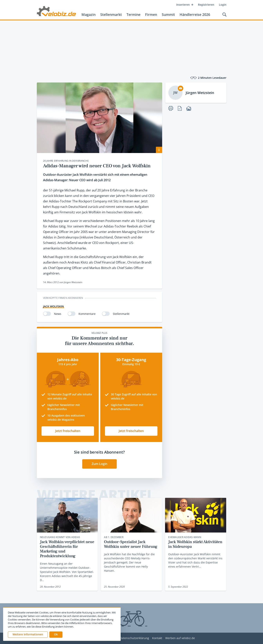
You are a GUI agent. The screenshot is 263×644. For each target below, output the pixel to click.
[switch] (47, 314)
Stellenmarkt (111, 14)
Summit (168, 14)
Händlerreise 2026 (195, 14)
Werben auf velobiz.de (180, 638)
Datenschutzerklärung (134, 638)
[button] (56, 635)
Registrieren (206, 5)
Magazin (89, 14)
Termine (133, 14)
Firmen (151, 14)
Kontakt (157, 638)
